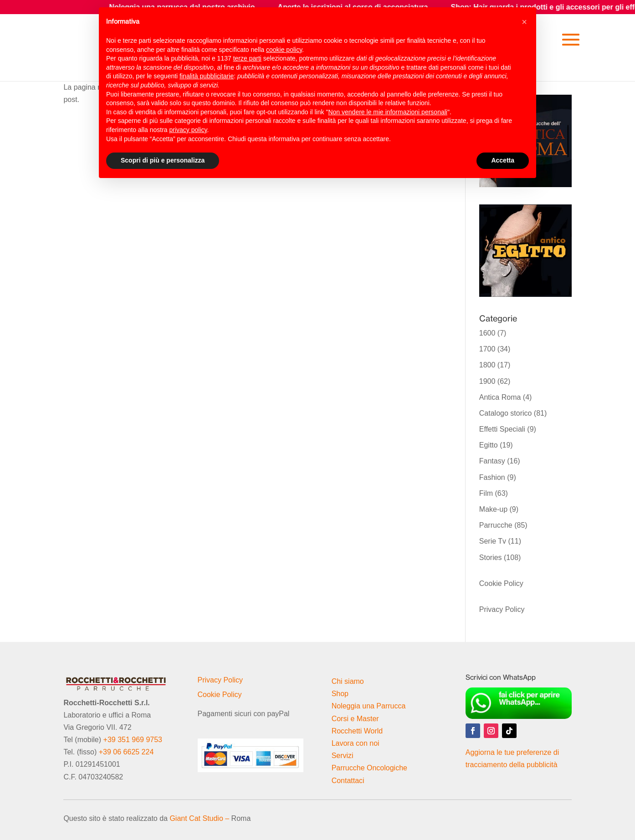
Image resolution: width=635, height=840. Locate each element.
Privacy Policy (502, 609)
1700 (487, 349)
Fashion (492, 477)
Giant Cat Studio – (199, 818)
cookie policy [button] (284, 50)
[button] (524, 22)
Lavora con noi (356, 743)
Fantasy (492, 461)
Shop (340, 694)
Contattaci (348, 781)
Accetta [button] (503, 160)
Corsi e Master (355, 719)
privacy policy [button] (188, 130)
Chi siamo (348, 681)
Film (486, 493)
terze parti (247, 58)
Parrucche (496, 525)
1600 (487, 333)
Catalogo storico (506, 413)
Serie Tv (493, 541)
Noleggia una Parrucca (369, 706)
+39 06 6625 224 (126, 752)
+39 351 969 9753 (133, 740)
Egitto (489, 445)
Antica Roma (500, 397)
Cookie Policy (501, 583)
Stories (491, 557)
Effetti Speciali (502, 429)
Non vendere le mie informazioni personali (387, 112)
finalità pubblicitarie (207, 76)
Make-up (493, 509)
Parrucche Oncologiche (369, 768)
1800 (487, 365)
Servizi (343, 756)
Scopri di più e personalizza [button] (163, 160)
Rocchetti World (357, 731)
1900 (487, 381)
